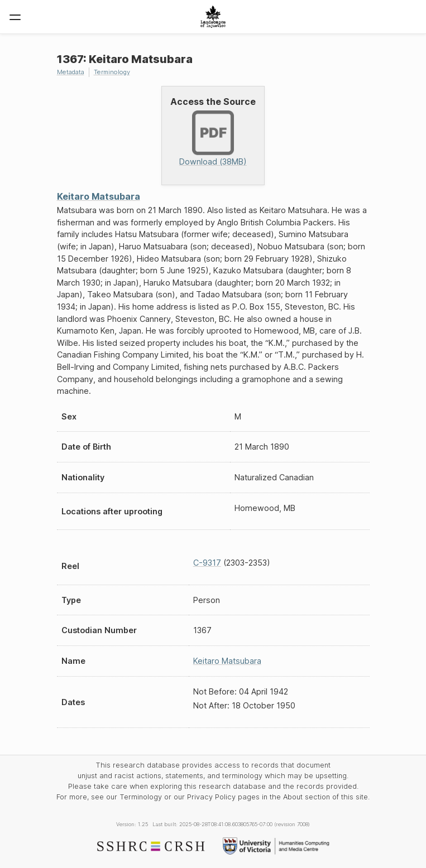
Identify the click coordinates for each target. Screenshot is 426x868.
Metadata (71, 72)
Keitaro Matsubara (99, 196)
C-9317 (207, 563)
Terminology (112, 72)
